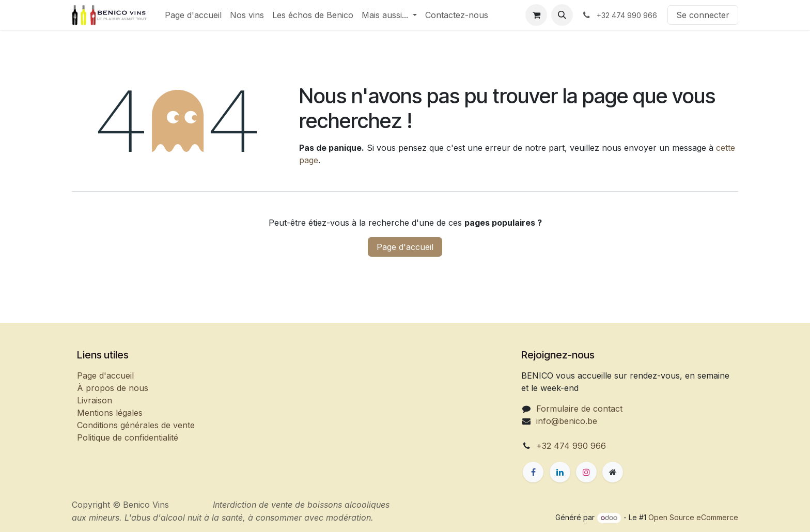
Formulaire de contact (579, 409)
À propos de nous (113, 388)
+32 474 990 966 (571, 446)
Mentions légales (110, 413)
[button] (562, 15)
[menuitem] (193, 15)
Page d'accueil (405, 247)
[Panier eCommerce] (536, 15)
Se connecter (703, 15)
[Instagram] (586, 472)
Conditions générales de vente (136, 425)
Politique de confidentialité (128, 437)
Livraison (95, 400)
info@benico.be (567, 421)
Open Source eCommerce (693, 517)
